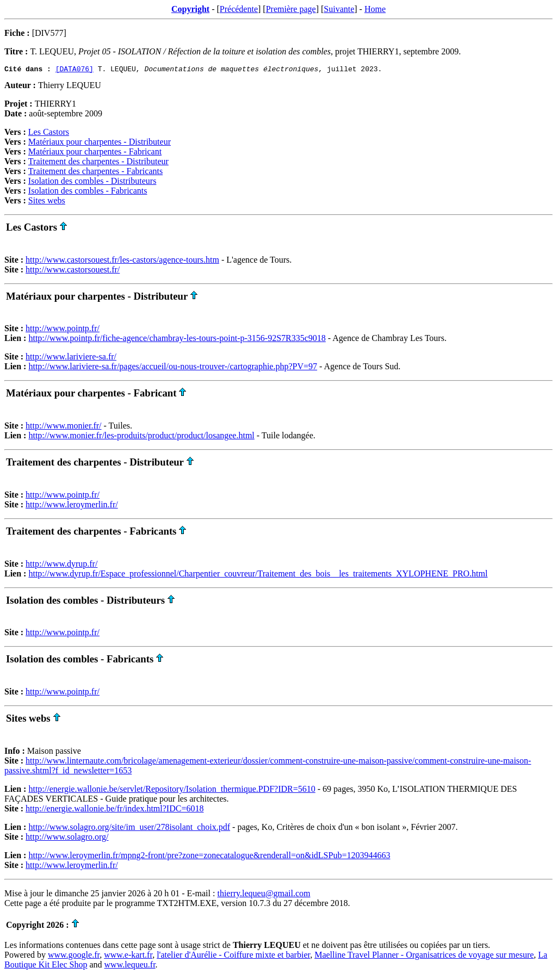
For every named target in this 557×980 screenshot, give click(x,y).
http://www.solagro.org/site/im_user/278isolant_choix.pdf (129, 829)
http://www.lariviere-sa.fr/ (71, 358)
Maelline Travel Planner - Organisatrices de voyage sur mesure (424, 956)
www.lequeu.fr (130, 966)
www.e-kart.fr (128, 956)
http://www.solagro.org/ (67, 838)
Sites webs (47, 202)
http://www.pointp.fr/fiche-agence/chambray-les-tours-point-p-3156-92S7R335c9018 (177, 340)
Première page (291, 9)
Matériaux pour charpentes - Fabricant (95, 153)
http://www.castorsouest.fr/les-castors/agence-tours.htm (122, 261)
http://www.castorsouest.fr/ (73, 271)
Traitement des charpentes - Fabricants (95, 173)
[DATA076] (75, 70)
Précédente (239, 9)
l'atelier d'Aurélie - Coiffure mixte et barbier (233, 956)
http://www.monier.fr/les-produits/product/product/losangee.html (141, 437)
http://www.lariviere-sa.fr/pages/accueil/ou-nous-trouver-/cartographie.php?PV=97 (173, 368)
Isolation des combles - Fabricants (88, 192)
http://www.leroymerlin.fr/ (72, 506)
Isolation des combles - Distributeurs (92, 182)
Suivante (339, 9)
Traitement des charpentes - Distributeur (98, 163)
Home (375, 9)
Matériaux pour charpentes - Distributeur (100, 143)
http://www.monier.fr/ (63, 427)
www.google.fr (74, 956)
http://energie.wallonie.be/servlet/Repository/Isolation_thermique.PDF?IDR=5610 (172, 790)
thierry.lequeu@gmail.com (264, 895)
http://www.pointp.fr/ (63, 330)
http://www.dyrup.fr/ (61, 565)
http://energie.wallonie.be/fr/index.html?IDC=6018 (115, 810)
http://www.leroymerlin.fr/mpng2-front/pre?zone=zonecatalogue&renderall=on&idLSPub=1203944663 (209, 857)
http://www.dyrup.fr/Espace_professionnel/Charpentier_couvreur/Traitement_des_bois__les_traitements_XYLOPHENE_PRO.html (258, 575)
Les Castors (49, 134)
